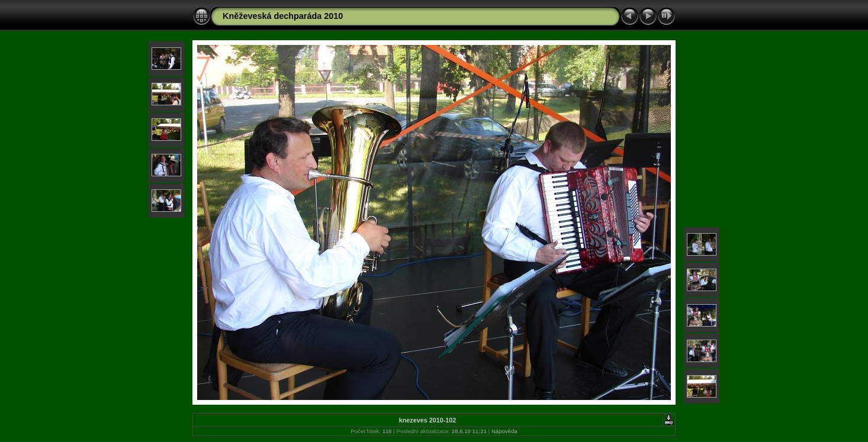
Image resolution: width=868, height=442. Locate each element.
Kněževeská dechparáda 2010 (283, 16)
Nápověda (504, 431)
